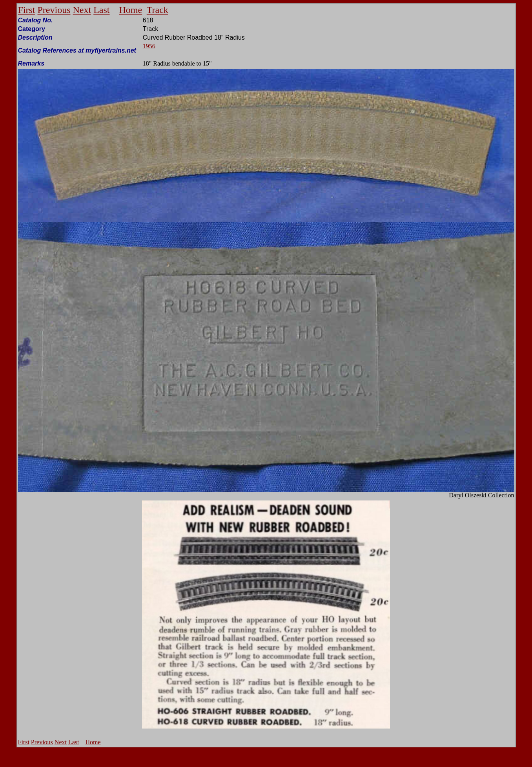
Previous (54, 10)
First (27, 10)
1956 (149, 46)
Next (82, 10)
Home (131, 10)
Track (158, 10)
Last (101, 10)
